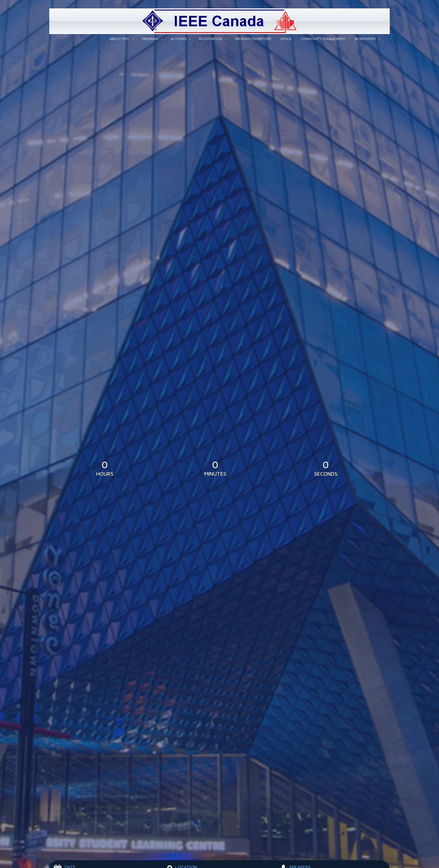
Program (150, 39)
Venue (286, 39)
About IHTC (119, 39)
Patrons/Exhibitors (253, 39)
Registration (211, 39)
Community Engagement (323, 39)
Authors (178, 39)
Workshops (365, 39)
